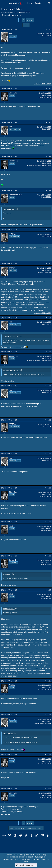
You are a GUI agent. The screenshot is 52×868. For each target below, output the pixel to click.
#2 (50, 89)
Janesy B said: (9, 609)
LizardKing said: (9, 209)
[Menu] (4, 3)
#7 (50, 264)
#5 (50, 191)
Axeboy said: (8, 733)
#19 (50, 755)
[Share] (47, 30)
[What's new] (45, 3)
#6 (50, 230)
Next (29, 20)
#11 (50, 420)
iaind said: (7, 574)
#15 (50, 556)
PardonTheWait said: (11, 370)
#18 (50, 715)
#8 (50, 318)
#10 (50, 386)
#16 (50, 590)
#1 (50, 29)
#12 (50, 454)
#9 (50, 352)
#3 (50, 123)
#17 (50, 681)
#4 (50, 157)
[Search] (49, 3)
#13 (50, 488)
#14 (50, 522)
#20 (50, 789)
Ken (5, 15)
